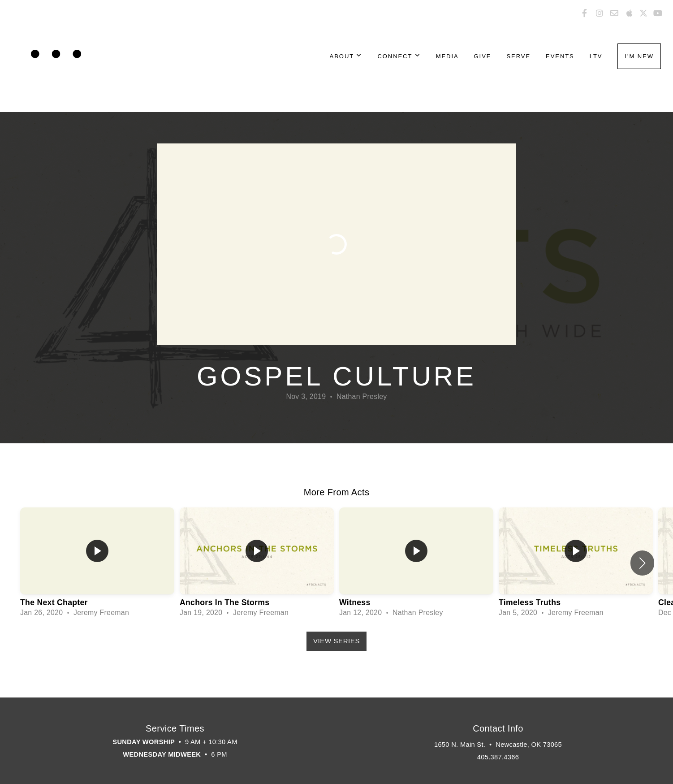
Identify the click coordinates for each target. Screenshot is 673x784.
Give (483, 56)
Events (560, 56)
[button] (642, 563)
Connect (399, 56)
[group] (97, 563)
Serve (518, 56)
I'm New (639, 56)
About (346, 56)
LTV (596, 56)
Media (447, 56)
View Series (336, 641)
